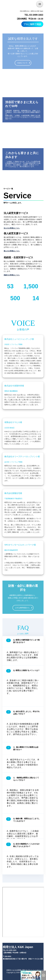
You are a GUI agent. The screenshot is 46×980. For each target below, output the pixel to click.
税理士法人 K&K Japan (18, 947)
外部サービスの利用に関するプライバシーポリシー (25, 970)
